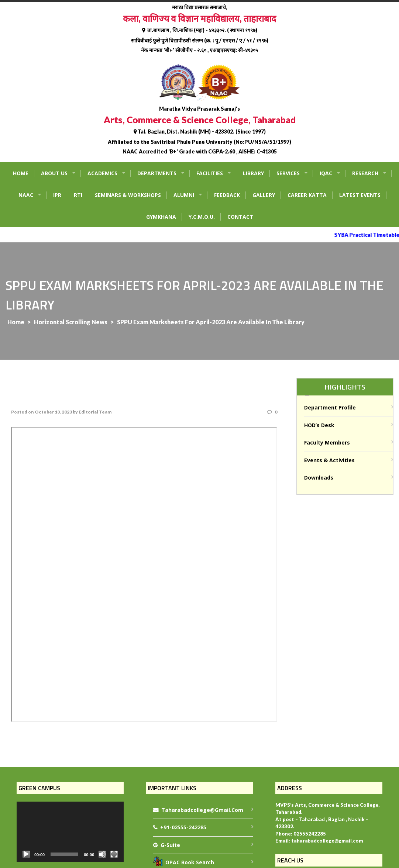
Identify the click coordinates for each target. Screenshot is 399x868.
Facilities (210, 173)
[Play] (26, 854)
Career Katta (307, 195)
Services (288, 173)
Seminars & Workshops (128, 195)
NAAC (26, 195)
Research (365, 173)
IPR (57, 195)
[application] (70, 832)
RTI (78, 195)
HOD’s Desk (319, 425)
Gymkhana (161, 217)
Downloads (319, 478)
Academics (102, 173)
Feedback (227, 195)
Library (253, 173)
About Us (54, 173)
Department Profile (330, 407)
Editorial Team (95, 412)
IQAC (326, 173)
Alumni (184, 195)
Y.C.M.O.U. (202, 217)
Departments (157, 173)
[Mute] (102, 854)
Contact (240, 217)
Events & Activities (329, 460)
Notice (144, 574)
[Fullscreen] (114, 854)
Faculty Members (327, 442)
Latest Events (360, 195)
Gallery (264, 195)
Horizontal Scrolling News (71, 322)
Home (21, 173)
